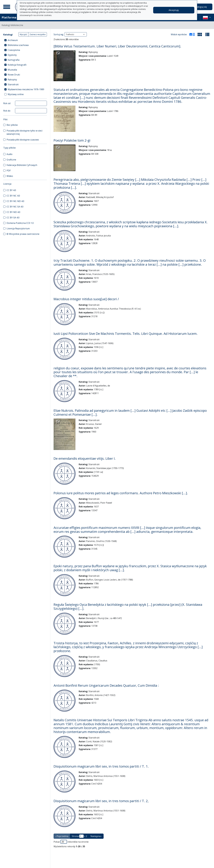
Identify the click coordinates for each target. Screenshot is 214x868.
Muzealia (12, 70)
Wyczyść (23, 34)
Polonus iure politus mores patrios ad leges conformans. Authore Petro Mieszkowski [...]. (121, 493)
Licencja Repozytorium (18, 228)
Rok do (7, 111)
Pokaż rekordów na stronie (71, 842)
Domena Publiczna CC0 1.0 (20, 223)
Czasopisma (14, 50)
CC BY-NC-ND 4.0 (15, 201)
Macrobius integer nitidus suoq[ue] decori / (86, 299)
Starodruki (13, 84)
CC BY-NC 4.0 (13, 196)
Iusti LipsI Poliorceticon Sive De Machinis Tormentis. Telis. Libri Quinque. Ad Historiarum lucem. (126, 333)
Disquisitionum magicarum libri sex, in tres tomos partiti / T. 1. (101, 766)
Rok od (7, 103)
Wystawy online (16, 94)
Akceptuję (174, 10)
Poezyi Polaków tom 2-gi (72, 140)
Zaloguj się (201, 7)
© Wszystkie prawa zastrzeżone (23, 234)
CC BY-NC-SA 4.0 (15, 207)
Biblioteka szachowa (18, 45)
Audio (9, 154)
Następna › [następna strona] (96, 836)
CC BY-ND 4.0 (13, 212)
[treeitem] (25, 40)
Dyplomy (12, 55)
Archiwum (13, 40)
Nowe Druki (14, 75)
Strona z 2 (79, 836)
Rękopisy (12, 80)
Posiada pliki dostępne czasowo (23, 140)
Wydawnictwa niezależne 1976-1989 (26, 89)
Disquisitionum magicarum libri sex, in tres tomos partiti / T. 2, (101, 801)
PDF (9, 171)
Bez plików (12, 125)
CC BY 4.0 (11, 190)
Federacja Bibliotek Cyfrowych (22, 165)
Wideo (10, 176)
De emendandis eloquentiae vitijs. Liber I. (85, 458)
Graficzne (11, 160)
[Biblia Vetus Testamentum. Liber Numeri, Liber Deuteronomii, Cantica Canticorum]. (117, 46)
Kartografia (14, 60)
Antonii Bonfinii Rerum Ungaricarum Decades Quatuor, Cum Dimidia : (106, 685)
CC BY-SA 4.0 (13, 218)
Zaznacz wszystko (38, 34)
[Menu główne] (7, 7)
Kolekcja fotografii (17, 65)
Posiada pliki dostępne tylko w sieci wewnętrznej (24, 132)
